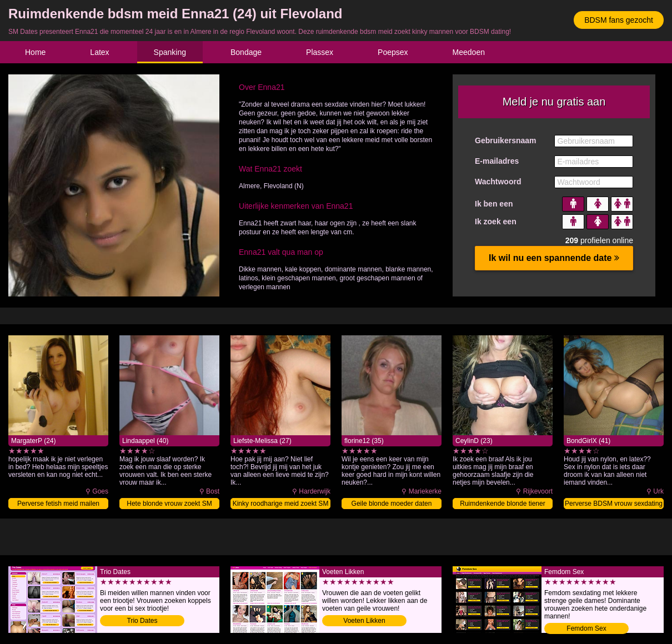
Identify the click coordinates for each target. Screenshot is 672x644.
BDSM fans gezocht (619, 20)
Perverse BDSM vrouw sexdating (614, 504)
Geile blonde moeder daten (392, 504)
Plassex (320, 52)
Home (35, 52)
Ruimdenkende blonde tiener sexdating (502, 504)
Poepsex (393, 52)
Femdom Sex (586, 628)
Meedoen (469, 52)
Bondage (246, 52)
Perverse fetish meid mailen (58, 504)
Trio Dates (142, 621)
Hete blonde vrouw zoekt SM (169, 504)
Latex (99, 52)
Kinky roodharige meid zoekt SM (281, 504)
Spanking (170, 52)
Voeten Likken (364, 621)
